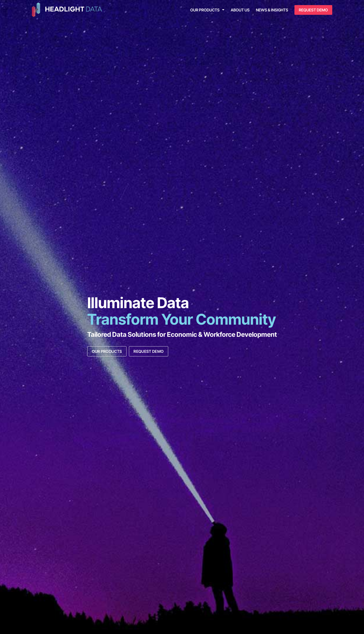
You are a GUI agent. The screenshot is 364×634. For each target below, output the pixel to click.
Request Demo (313, 10)
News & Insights (272, 10)
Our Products (205, 10)
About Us (240, 10)
